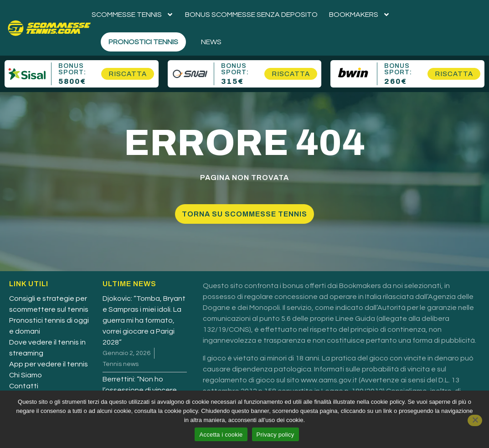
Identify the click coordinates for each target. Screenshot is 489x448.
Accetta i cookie (221, 435)
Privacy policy (275, 435)
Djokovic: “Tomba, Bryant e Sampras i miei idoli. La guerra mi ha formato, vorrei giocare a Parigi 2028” (144, 320)
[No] (475, 420)
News (211, 42)
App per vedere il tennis (49, 364)
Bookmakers (360, 15)
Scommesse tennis (133, 15)
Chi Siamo (26, 375)
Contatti (24, 386)
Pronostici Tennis (143, 42)
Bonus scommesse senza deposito (251, 15)
